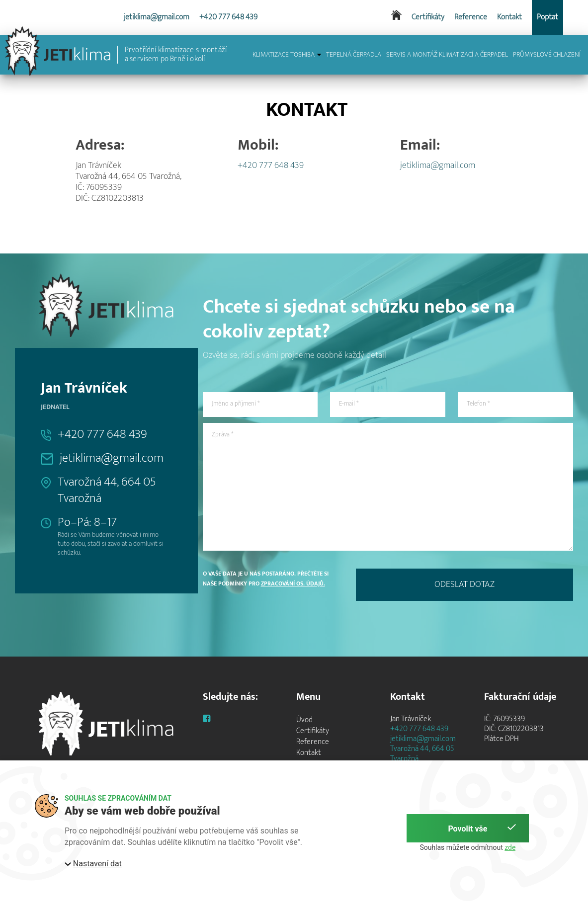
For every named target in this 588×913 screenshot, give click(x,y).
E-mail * (349, 404)
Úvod (304, 720)
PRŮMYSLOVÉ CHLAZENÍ (547, 54)
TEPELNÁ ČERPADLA (354, 54)
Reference (471, 17)
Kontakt (509, 17)
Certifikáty (428, 17)
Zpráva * (222, 434)
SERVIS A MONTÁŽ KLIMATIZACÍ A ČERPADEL (447, 54)
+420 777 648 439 (228, 17)
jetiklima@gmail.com (157, 17)
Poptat (547, 17)
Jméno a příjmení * (236, 404)
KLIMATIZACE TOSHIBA (287, 54)
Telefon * (478, 404)
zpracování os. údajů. (293, 583)
